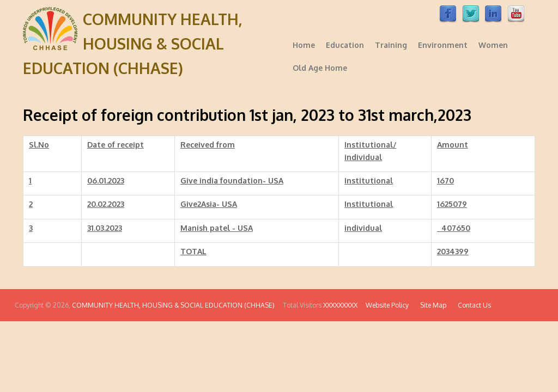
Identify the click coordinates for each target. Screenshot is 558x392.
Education (345, 45)
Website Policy (385, 305)
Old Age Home (320, 68)
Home (304, 45)
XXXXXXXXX (341, 305)
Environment (443, 45)
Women (493, 45)
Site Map (428, 305)
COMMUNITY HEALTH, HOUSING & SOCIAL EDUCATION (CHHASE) (133, 44)
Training (391, 45)
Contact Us (469, 305)
